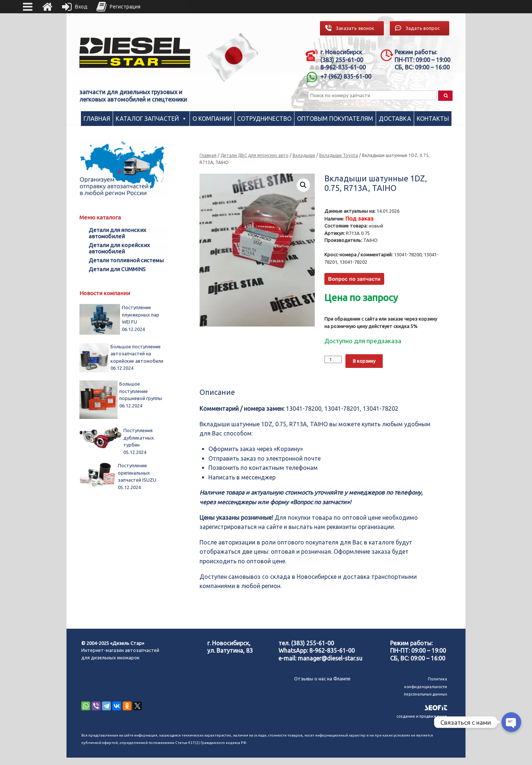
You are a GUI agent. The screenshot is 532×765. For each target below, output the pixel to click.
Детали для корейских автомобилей (119, 248)
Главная (97, 119)
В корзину (364, 361)
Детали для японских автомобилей (117, 233)
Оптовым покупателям (335, 119)
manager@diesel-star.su (330, 658)
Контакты (433, 119)
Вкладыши (304, 155)
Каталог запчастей (147, 119)
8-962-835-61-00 (332, 650)
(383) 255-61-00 (313, 643)
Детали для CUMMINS (117, 269)
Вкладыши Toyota (339, 155)
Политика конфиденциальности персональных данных (425, 687)
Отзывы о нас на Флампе (322, 679)
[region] (232, 57)
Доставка (395, 119)
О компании (212, 119)
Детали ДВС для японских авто (255, 155)
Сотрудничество (264, 119)
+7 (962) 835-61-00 (346, 76)
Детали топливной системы (126, 260)
